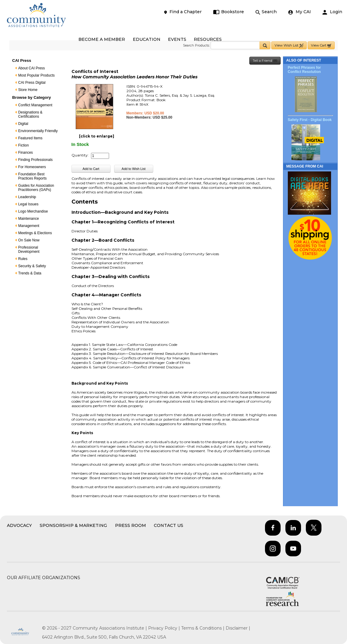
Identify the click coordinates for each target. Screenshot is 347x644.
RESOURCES (208, 39)
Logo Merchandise (33, 211)
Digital (23, 124)
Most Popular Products (37, 75)
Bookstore (228, 12)
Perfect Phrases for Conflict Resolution (304, 70)
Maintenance (29, 219)
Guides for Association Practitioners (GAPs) (36, 188)
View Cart (321, 45)
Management (29, 226)
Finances (26, 153)
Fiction (24, 145)
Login (332, 12)
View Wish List (289, 45)
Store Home (28, 90)
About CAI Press (32, 68)
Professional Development (29, 249)
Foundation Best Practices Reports (33, 176)
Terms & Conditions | (203, 628)
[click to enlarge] (97, 136)
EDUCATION (147, 39)
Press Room (131, 525)
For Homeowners (32, 167)
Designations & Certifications (30, 114)
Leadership (27, 197)
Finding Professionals (36, 160)
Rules (23, 259)
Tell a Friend (265, 61)
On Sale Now (29, 240)
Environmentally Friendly (38, 131)
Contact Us (169, 525)
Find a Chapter (182, 12)
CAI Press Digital (32, 83)
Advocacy (19, 525)
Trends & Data (30, 273)
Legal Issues (28, 204)
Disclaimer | (238, 628)
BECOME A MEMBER (102, 39)
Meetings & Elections (35, 233)
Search (266, 12)
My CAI (300, 12)
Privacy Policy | (165, 628)
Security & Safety (32, 266)
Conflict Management (35, 105)
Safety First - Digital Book (310, 120)
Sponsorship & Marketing (73, 525)
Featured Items (30, 138)
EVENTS (177, 39)
